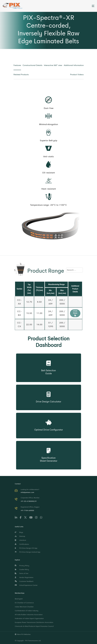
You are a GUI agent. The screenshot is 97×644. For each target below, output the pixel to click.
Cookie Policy (22, 569)
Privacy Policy (22, 566)
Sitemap (20, 536)
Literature (20, 540)
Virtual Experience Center (26, 585)
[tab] (17, 65)
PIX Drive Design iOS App (26, 548)
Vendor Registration (24, 577)
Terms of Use (22, 573)
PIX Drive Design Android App (28, 552)
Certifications (22, 544)
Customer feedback (24, 581)
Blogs (19, 532)
